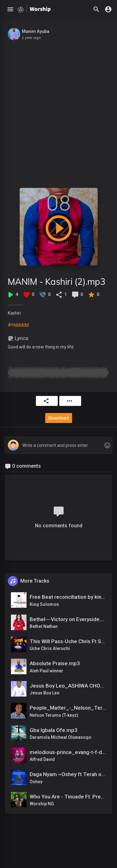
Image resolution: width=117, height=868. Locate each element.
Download (59, 418)
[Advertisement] (58, 111)
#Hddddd (18, 325)
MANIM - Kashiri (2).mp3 (57, 282)
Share (46, 401)
